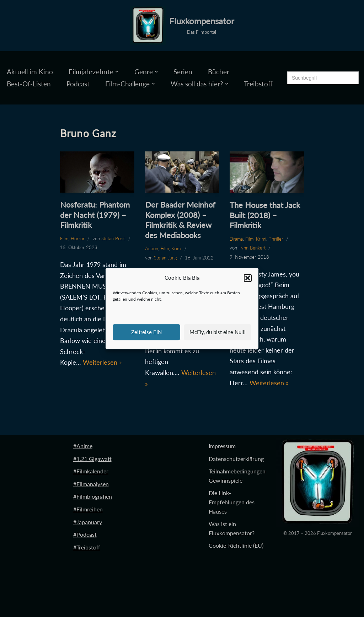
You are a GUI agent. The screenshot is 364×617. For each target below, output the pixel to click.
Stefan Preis (113, 238)
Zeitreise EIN (146, 332)
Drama (236, 239)
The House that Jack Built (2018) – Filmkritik (265, 215)
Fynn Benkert (252, 248)
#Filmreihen (88, 509)
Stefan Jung (165, 258)
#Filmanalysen (91, 484)
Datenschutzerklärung (236, 459)
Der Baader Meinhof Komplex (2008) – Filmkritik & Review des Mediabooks (180, 220)
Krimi (176, 248)
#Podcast (85, 534)
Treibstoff (258, 84)
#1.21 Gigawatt (92, 459)
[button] (248, 278)
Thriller (276, 239)
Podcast (78, 84)
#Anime (83, 446)
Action (152, 248)
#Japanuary (88, 522)
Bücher (219, 72)
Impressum (222, 446)
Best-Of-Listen (29, 84)
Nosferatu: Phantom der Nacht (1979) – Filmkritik (95, 215)
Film (64, 238)
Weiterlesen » (102, 362)
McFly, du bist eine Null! (218, 332)
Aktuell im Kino (30, 72)
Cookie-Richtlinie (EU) (236, 545)
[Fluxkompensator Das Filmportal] (182, 26)
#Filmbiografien (93, 496)
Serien (183, 72)
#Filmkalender (91, 471)
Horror (78, 238)
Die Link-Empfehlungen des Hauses (232, 502)
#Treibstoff (87, 547)
